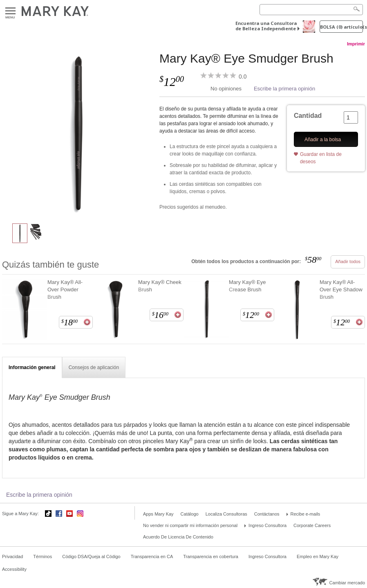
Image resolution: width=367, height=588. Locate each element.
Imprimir (356, 44)
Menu (10, 11)
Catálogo (190, 514)
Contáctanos (267, 514)
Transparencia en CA (152, 556)
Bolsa (341, 27)
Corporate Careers (312, 525)
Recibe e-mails (305, 514)
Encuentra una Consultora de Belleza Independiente (266, 26)
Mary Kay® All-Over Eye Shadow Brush (341, 289)
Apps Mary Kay (158, 514)
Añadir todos (348, 261)
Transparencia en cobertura (211, 556)
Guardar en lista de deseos (321, 158)
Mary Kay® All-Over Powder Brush (65, 289)
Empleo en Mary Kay (318, 556)
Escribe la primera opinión (284, 89)
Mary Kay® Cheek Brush (160, 286)
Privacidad (12, 556)
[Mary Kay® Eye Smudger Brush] (78, 133)
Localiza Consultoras (226, 514)
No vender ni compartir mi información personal (190, 525)
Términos (43, 556)
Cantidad (308, 116)
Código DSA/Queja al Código (91, 556)
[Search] (311, 10)
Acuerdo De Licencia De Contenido (178, 537)
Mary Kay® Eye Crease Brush (247, 286)
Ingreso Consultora (267, 525)
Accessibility (14, 569)
